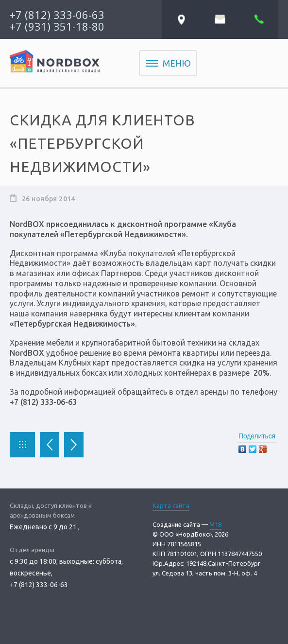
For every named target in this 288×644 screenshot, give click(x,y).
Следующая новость (74, 445)
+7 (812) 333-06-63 (57, 15)
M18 (215, 524)
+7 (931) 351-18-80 (57, 26)
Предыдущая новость (50, 445)
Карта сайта (171, 505)
